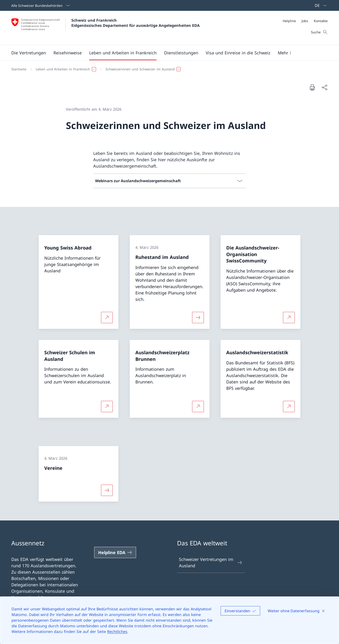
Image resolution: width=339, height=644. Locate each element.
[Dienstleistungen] (181, 53)
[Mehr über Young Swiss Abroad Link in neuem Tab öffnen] (107, 317)
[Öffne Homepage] (105, 28)
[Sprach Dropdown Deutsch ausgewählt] (319, 5)
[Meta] (305, 21)
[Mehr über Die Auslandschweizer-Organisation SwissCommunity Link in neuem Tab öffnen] (289, 317)
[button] (29, 53)
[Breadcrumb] (168, 69)
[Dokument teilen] (324, 87)
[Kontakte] (321, 21)
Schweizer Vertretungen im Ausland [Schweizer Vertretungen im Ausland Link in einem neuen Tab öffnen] (211, 562)
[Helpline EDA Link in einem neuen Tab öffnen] (115, 552)
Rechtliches (117, 632)
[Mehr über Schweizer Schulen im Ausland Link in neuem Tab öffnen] (107, 407)
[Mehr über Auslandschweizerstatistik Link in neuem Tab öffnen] (289, 407)
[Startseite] (19, 69)
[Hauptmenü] (166, 53)
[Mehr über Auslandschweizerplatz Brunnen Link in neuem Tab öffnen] (198, 407)
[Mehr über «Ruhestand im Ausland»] (198, 317)
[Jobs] (305, 21)
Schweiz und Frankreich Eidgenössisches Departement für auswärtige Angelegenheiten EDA (135, 23)
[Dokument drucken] (312, 87)
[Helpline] (289, 21)
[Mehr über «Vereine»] (107, 490)
